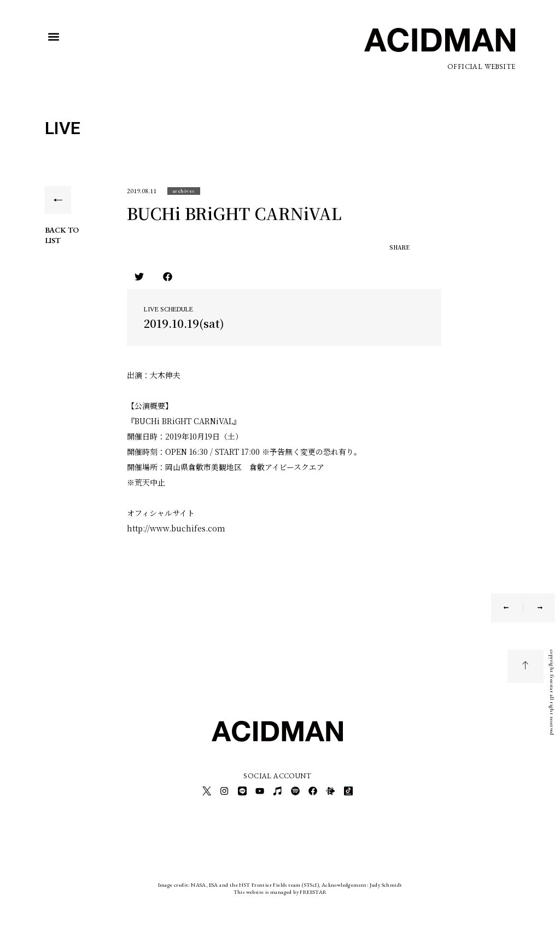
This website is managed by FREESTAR (280, 889)
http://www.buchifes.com (176, 528)
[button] (54, 37)
